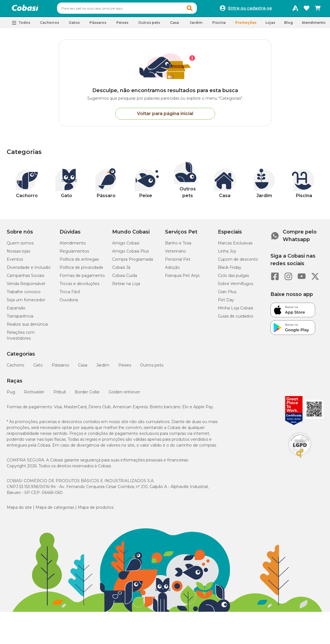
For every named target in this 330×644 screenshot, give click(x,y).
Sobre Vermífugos (235, 286)
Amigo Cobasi (126, 246)
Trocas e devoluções (79, 286)
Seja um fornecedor (26, 302)
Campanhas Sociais (25, 278)
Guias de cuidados (235, 319)
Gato (38, 368)
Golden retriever (124, 395)
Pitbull (60, 395)
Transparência (20, 319)
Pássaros (60, 368)
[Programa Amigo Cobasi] (295, 10)
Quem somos (20, 246)
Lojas (270, 25)
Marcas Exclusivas (235, 246)
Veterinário (175, 254)
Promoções (246, 25)
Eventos (15, 262)
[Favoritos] (307, 10)
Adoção (172, 270)
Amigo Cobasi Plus (130, 254)
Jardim (103, 368)
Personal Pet (178, 262)
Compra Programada (133, 262)
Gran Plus (227, 294)
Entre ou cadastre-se (250, 10)
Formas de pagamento (82, 278)
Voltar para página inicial (165, 116)
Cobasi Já (121, 270)
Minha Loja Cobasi (235, 311)
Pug (11, 395)
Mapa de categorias (55, 510)
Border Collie (87, 395)
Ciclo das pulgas (233, 278)
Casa (83, 368)
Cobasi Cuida (125, 278)
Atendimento (314, 25)
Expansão (16, 311)
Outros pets (152, 368)
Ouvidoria (69, 302)
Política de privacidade (81, 270)
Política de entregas (79, 262)
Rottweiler (34, 395)
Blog (288, 25)
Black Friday (230, 270)
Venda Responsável (26, 286)
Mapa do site (19, 510)
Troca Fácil (70, 294)
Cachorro (16, 368)
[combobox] (138, 10)
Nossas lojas (18, 254)
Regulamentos (74, 254)
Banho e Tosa (178, 246)
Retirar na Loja (126, 286)
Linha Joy (227, 254)
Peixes (125, 368)
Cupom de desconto (238, 262)
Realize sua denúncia (27, 327)
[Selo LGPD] (300, 461)
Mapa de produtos (96, 510)
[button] (200, 10)
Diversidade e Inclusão (29, 270)
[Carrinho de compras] (318, 10)
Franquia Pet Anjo (182, 278)
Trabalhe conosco (24, 294)
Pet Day (226, 302)
